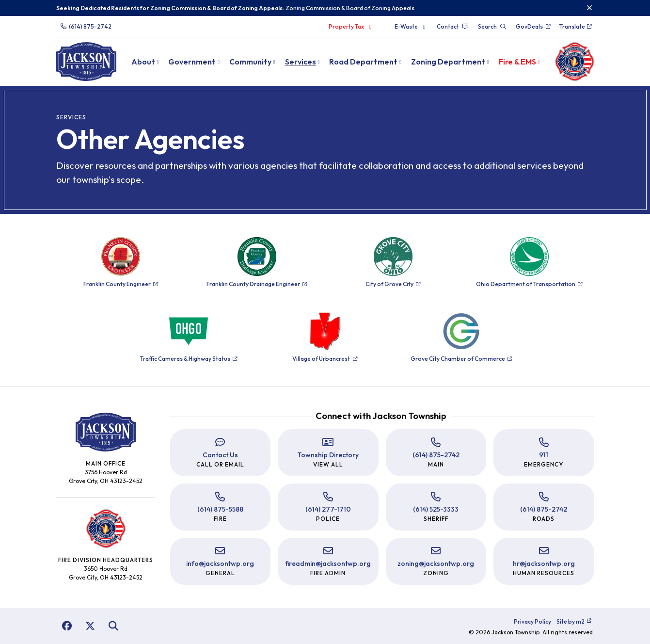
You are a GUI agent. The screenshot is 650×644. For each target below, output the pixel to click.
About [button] (143, 62)
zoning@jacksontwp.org (436, 563)
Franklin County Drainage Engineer (257, 284)
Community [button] (250, 62)
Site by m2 (574, 621)
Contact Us (220, 455)
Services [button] (301, 62)
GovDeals (533, 26)
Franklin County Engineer (121, 284)
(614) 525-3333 (436, 509)
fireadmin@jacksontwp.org (328, 563)
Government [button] (192, 62)
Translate (576, 26)
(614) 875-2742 (86, 26)
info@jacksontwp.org (220, 563)
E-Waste (411, 26)
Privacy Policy (532, 621)
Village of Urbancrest (325, 359)
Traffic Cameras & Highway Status (189, 359)
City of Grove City (393, 284)
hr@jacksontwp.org (544, 563)
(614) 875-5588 (220, 509)
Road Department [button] (363, 62)
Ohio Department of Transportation (529, 284)
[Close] (589, 8)
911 (544, 455)
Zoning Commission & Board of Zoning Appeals (350, 8)
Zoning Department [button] (448, 62)
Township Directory (328, 455)
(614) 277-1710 (328, 509)
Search (492, 26)
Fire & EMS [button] (517, 62)
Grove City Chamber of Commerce (461, 359)
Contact (453, 26)
